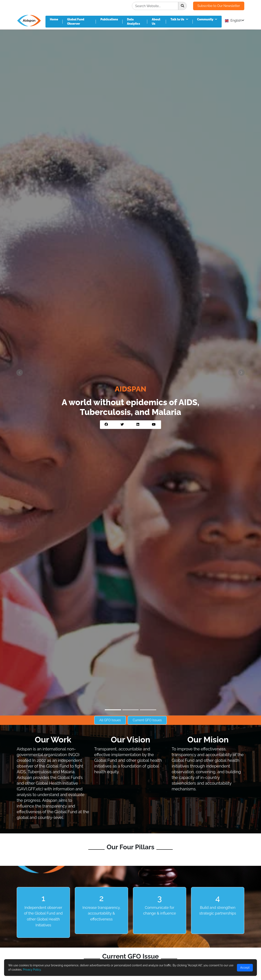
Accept (245, 968)
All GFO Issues (110, 720)
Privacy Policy (32, 970)
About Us (156, 22)
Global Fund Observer (76, 22)
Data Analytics (134, 22)
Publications (109, 19)
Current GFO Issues (147, 720)
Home (54, 19)
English (235, 20)
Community (207, 19)
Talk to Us (179, 19)
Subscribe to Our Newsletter (219, 6)
